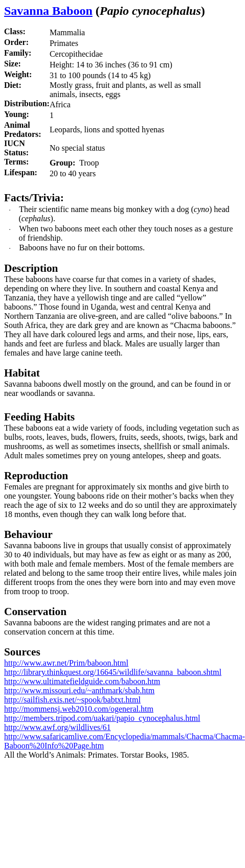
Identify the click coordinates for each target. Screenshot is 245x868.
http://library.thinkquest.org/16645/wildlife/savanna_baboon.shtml (113, 672)
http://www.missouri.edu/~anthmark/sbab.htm (79, 690)
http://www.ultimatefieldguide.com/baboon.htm (82, 681)
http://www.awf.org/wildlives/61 (57, 727)
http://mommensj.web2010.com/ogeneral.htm (79, 709)
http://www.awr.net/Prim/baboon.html (66, 663)
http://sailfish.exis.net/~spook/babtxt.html (72, 700)
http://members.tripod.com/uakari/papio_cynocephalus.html (102, 718)
